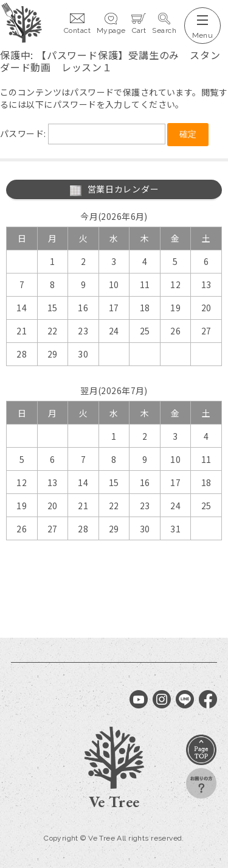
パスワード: (83, 133)
